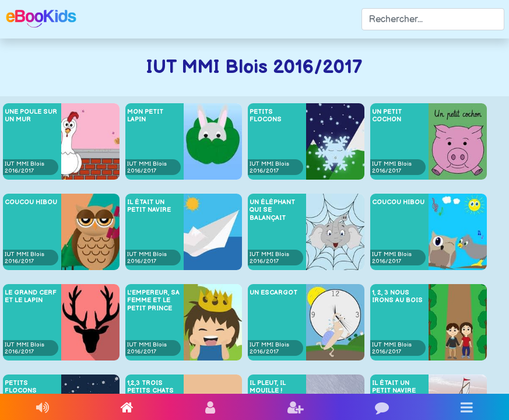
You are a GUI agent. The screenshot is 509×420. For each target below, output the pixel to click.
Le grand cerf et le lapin (31, 296)
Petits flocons (266, 116)
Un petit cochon (387, 116)
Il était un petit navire (149, 206)
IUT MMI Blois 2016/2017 (24, 167)
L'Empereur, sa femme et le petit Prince (153, 300)
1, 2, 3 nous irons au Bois (397, 296)
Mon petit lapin (145, 116)
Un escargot (273, 293)
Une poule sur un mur (31, 116)
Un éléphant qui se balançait (272, 210)
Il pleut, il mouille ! (268, 387)
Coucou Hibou (31, 202)
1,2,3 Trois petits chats (150, 387)
